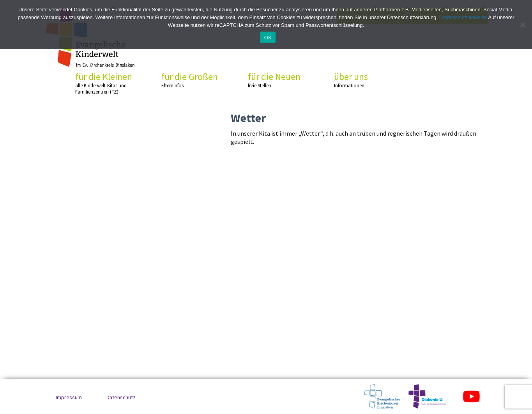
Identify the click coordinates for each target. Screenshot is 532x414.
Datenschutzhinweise (463, 17)
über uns (363, 80)
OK (268, 38)
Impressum (69, 397)
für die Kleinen (104, 83)
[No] (522, 25)
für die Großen (191, 80)
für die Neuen (277, 80)
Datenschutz (121, 397)
